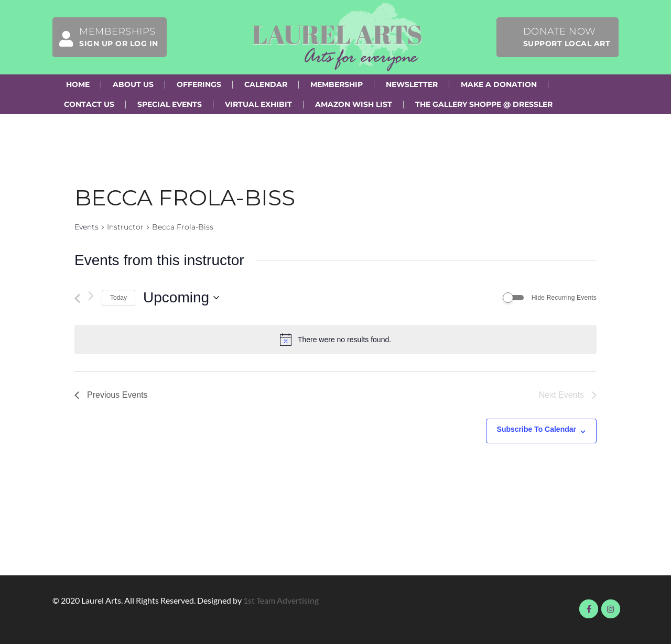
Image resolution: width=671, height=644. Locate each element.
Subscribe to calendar (537, 429)
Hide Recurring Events (564, 298)
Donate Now (567, 37)
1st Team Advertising (281, 600)
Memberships (106, 37)
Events (86, 227)
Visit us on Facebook (589, 609)
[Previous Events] (77, 298)
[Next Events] (91, 296)
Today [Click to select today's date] (118, 298)
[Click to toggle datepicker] (181, 298)
